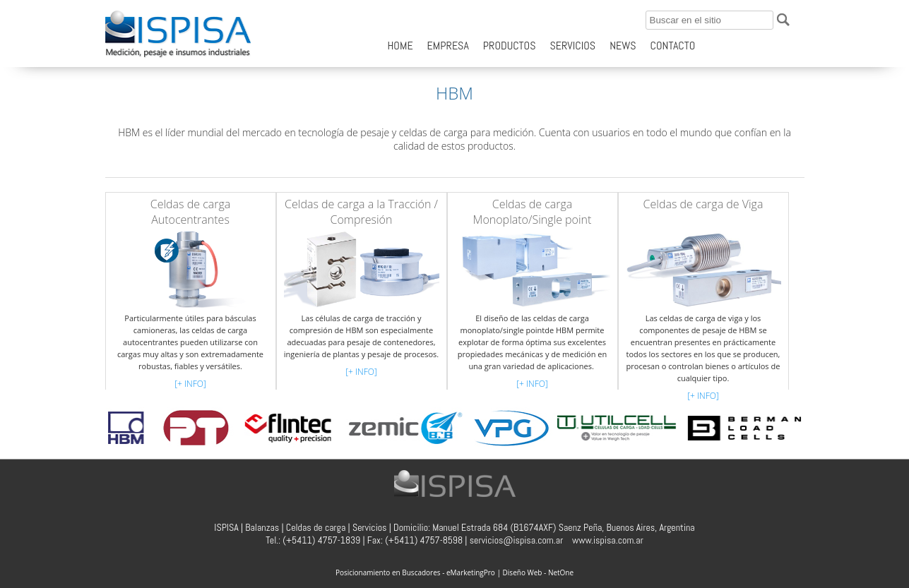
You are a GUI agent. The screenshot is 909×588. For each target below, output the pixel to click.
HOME (400, 46)
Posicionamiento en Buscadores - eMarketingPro (415, 572)
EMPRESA (448, 46)
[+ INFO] (190, 384)
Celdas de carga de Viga (703, 204)
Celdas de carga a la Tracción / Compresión (361, 212)
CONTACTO (673, 46)
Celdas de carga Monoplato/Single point (533, 212)
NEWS (623, 46)
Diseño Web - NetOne (539, 572)
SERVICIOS (572, 46)
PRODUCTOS (510, 46)
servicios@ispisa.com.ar (517, 540)
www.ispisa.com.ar (608, 540)
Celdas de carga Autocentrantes (191, 212)
